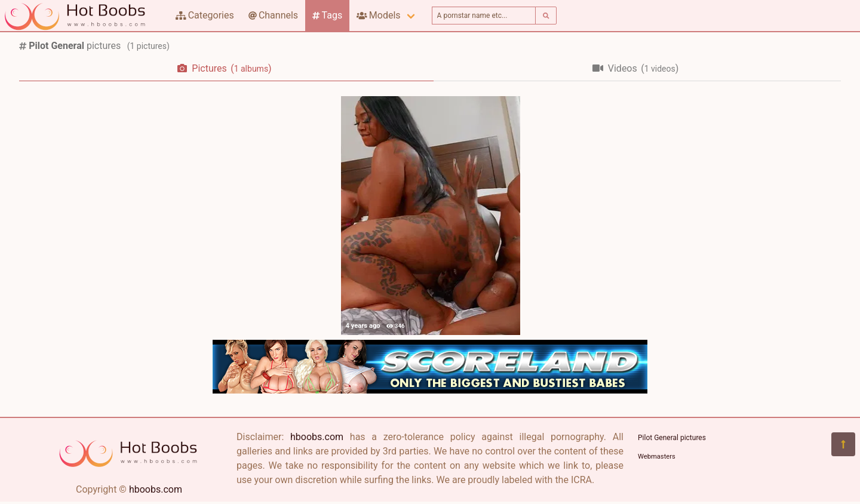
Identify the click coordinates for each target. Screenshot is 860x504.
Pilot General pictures (672, 438)
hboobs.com (156, 489)
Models (378, 15)
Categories (205, 15)
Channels (273, 15)
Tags (327, 15)
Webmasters (657, 457)
